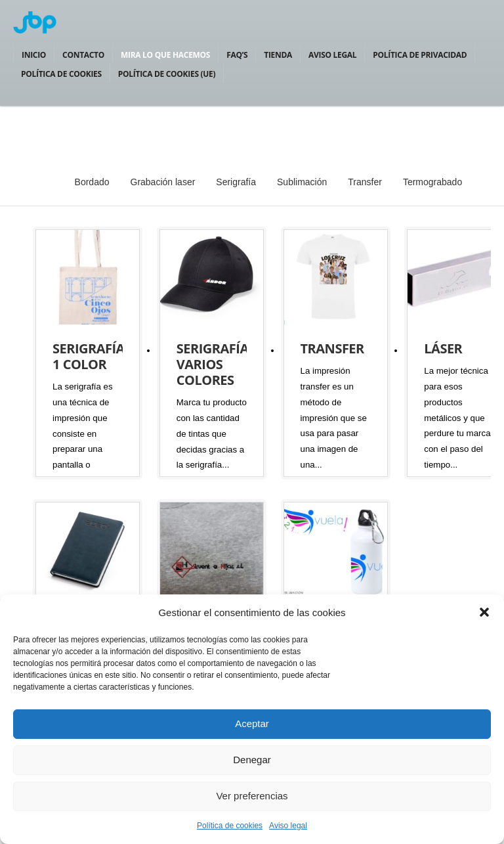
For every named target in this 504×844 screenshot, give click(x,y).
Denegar (252, 760)
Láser (443, 348)
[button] (484, 612)
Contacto (83, 55)
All (49, 182)
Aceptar (252, 723)
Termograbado (432, 182)
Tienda (278, 55)
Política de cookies (230, 826)
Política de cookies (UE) (167, 74)
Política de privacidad (420, 55)
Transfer (365, 182)
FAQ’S (237, 55)
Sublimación (302, 182)
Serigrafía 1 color (89, 356)
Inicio (34, 55)
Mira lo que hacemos (165, 55)
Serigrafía (236, 182)
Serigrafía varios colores (213, 364)
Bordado (92, 182)
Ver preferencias (252, 796)
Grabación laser (163, 182)
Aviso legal (288, 826)
